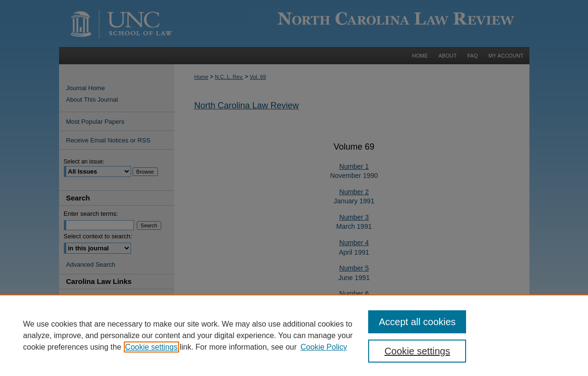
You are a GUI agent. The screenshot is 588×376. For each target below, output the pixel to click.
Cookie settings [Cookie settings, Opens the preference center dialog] (417, 351)
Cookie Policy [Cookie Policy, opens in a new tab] (324, 347)
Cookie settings (151, 347)
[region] (294, 335)
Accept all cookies (417, 322)
